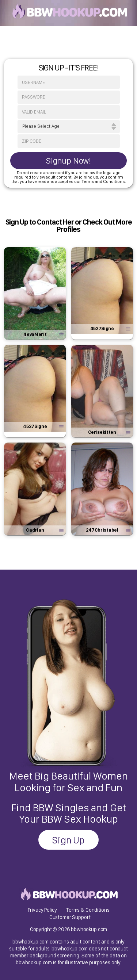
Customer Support (70, 917)
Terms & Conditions (87, 910)
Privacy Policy (42, 910)
